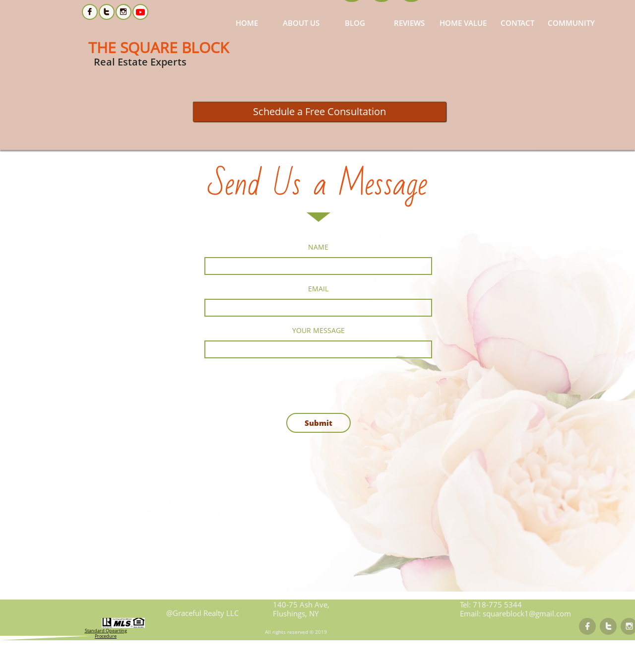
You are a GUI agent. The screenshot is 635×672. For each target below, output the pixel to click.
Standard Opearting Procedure (106, 633)
